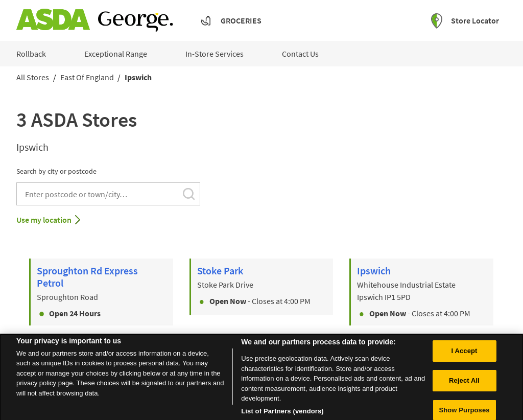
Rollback (31, 54)
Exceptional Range (116, 54)
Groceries (241, 20)
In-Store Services (215, 54)
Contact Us (300, 54)
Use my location (44, 220)
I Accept (464, 362)
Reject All (464, 391)
